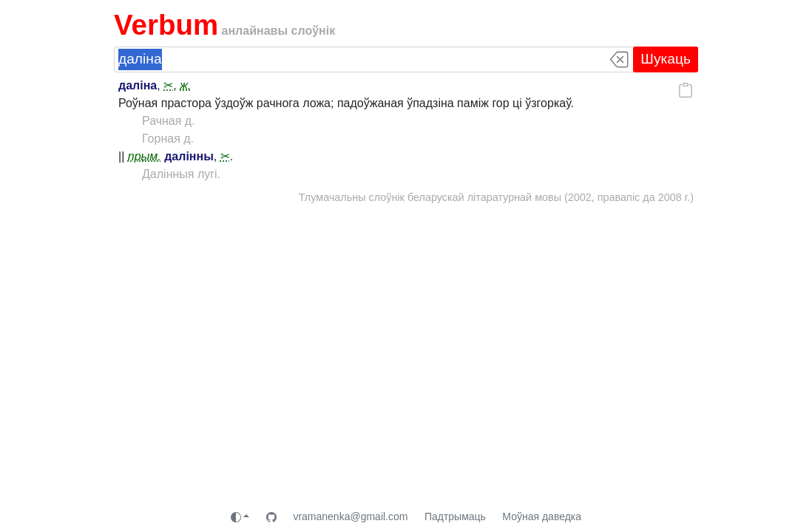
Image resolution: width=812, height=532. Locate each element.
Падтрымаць (455, 516)
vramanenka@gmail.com (350, 516)
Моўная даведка (542, 516)
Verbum (166, 25)
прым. (145, 156)
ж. (185, 85)
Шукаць (666, 59)
